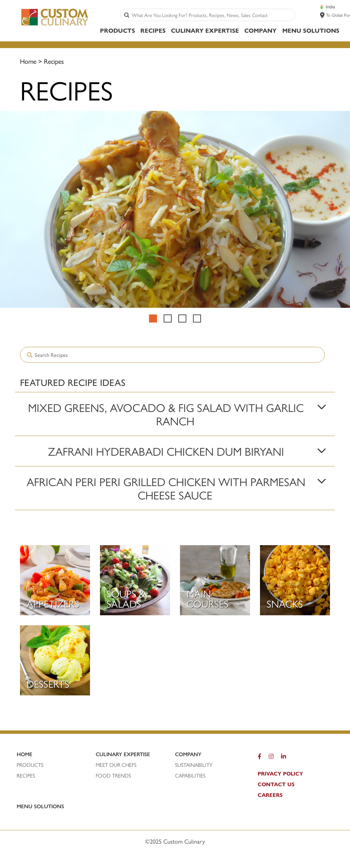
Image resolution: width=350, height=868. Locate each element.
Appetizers (53, 603)
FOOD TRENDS (113, 776)
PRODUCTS (30, 765)
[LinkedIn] (283, 758)
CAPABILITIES (190, 776)
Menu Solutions (311, 30)
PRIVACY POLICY (280, 774)
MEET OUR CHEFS (116, 765)
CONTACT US (276, 784)
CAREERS (270, 795)
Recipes (153, 30)
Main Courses (208, 598)
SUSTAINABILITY (194, 765)
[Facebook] (259, 758)
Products (117, 30)
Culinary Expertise (205, 30)
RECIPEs (26, 776)
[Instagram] (271, 758)
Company (260, 30)
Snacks (285, 603)
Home (28, 61)
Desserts (48, 684)
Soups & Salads (126, 598)
